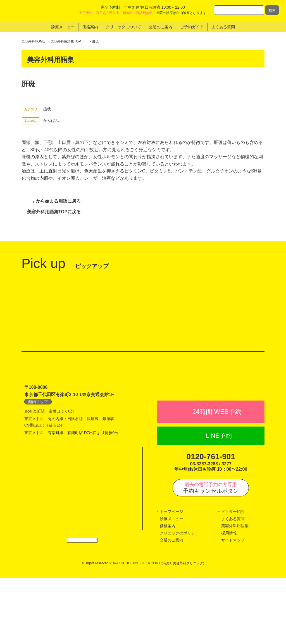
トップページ (171, 578)
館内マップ (38, 456)
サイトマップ (233, 607)
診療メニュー (171, 585)
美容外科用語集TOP (66, 41)
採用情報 (229, 599)
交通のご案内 (171, 607)
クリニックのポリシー (179, 599)
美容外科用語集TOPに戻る (54, 212)
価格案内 (168, 592)
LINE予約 (219, 502)
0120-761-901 (211, 523)
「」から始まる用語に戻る (54, 201)
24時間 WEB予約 (217, 478)
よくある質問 (233, 585)
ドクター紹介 (233, 578)
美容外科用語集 (235, 592)
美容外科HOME (33, 41)
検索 (272, 10)
